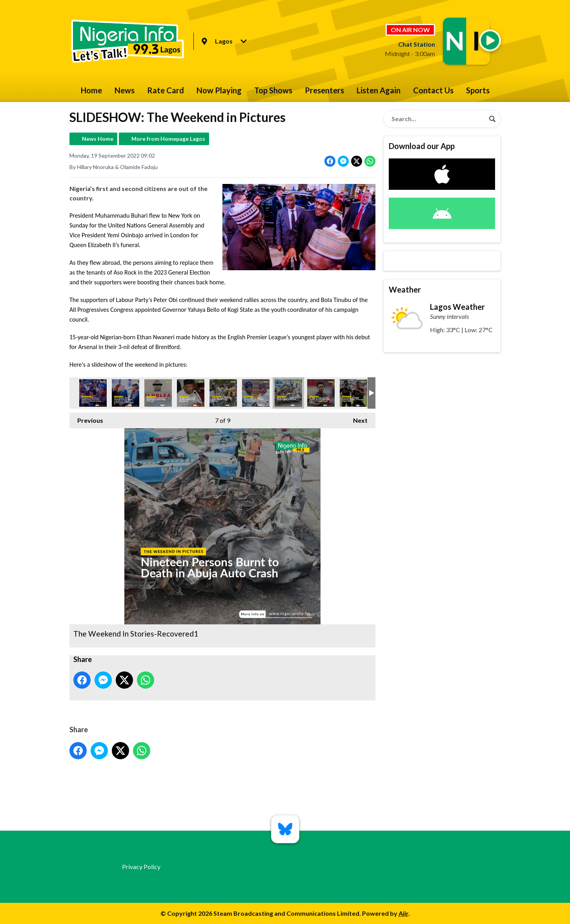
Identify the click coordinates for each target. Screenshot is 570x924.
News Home (98, 139)
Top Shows (273, 90)
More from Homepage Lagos (168, 139)
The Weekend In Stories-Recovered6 (223, 393)
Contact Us (433, 90)
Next (356, 418)
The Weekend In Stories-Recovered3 (191, 393)
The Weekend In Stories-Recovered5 (353, 393)
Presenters (324, 90)
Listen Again (379, 90)
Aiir (403, 913)
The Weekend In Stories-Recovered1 (288, 393)
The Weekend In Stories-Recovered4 (158, 393)
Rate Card (166, 90)
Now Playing (219, 90)
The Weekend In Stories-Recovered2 (126, 393)
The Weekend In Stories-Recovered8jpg (256, 393)
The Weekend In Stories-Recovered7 (321, 393)
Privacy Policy (141, 867)
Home (91, 90)
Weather (405, 289)
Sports (478, 90)
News (125, 90)
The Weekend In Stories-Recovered (93, 393)
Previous (86, 418)
